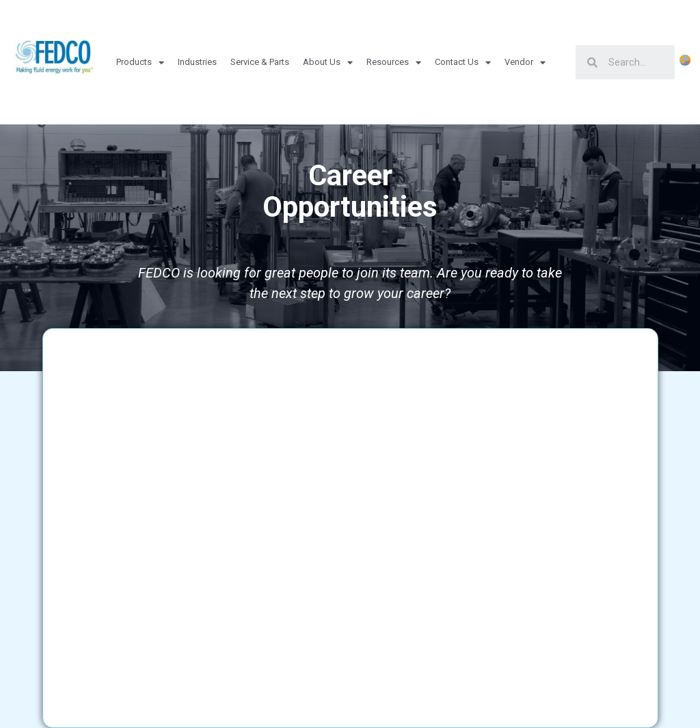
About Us (328, 63)
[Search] (636, 62)
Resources (394, 63)
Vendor (525, 63)
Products (140, 63)
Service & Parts (260, 62)
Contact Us (463, 63)
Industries (197, 62)
